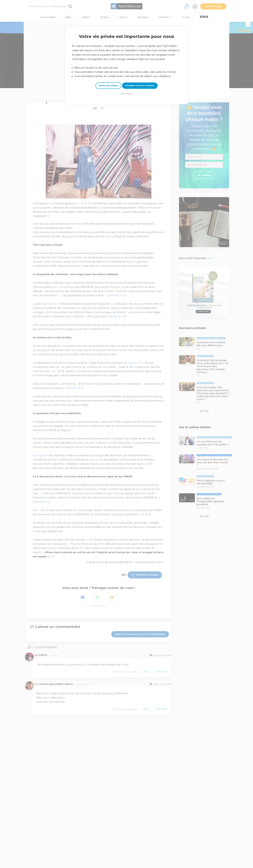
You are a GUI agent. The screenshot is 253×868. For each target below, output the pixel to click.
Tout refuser (126, 94)
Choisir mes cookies (108, 86)
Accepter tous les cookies (140, 85)
